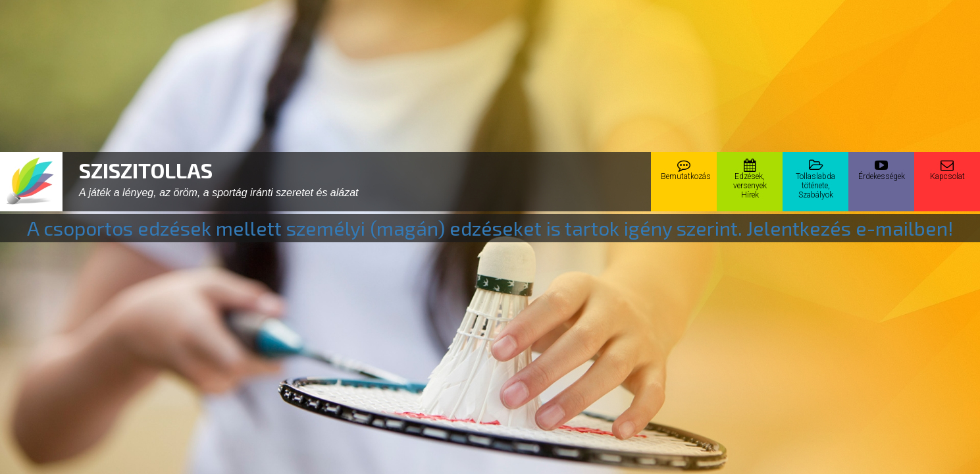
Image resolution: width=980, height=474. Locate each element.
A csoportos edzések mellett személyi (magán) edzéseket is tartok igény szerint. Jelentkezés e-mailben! (490, 228)
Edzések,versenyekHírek (750, 179)
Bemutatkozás (686, 170)
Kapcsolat (947, 170)
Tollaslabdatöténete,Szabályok (815, 179)
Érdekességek (882, 170)
